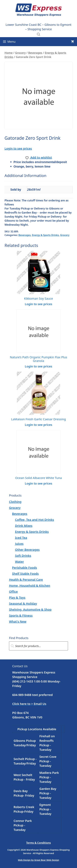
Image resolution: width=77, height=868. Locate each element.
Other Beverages (27, 550)
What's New (18, 621)
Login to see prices (18, 148)
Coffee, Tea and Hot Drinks (35, 520)
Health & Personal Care (26, 580)
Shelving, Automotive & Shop (30, 609)
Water (19, 562)
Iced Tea (21, 538)
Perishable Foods (25, 568)
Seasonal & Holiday (23, 603)
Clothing (15, 502)
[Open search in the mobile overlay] (38, 34)
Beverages (35, 53)
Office (13, 592)
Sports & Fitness (21, 615)
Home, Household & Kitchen (30, 586)
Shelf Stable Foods (25, 574)
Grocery (20, 53)
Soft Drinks (23, 556)
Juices (19, 544)
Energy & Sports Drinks (45, 235)
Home (9, 53)
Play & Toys (17, 598)
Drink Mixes (24, 526)
